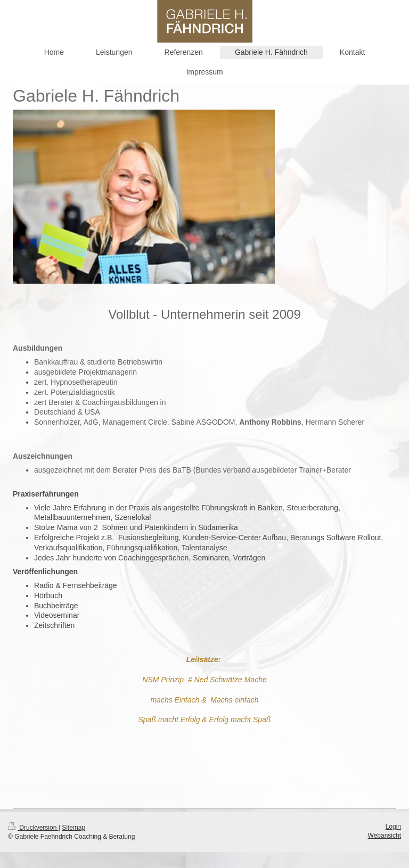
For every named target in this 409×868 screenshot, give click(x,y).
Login (393, 826)
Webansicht (385, 836)
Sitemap (73, 828)
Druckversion (33, 828)
